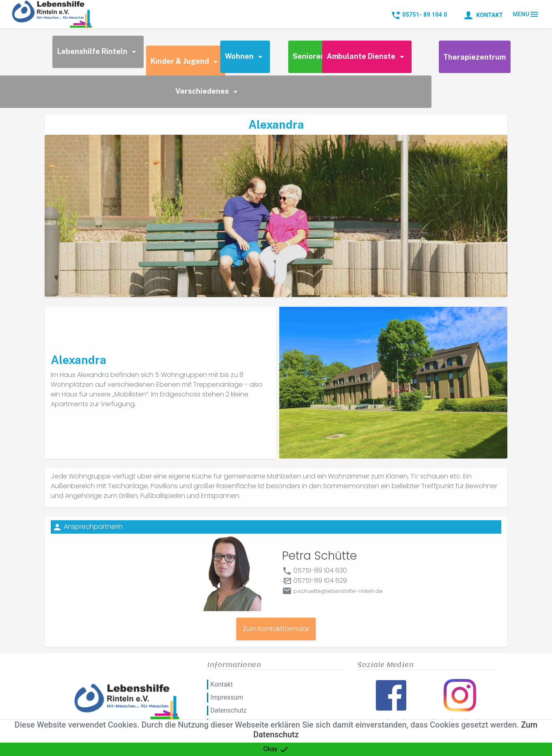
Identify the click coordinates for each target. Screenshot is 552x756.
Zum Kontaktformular (276, 629)
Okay (276, 750)
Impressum (227, 697)
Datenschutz (228, 710)
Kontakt (221, 684)
